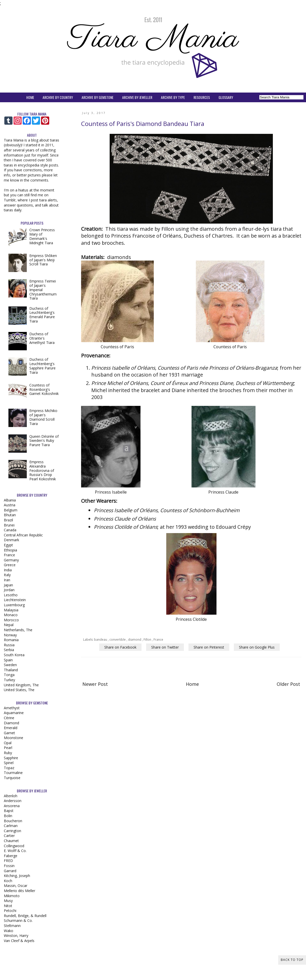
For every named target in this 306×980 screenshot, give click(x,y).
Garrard (10, 871)
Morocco (11, 620)
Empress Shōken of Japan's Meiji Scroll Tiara (43, 260)
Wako (9, 931)
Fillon (148, 640)
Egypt (8, 545)
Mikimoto (12, 896)
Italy (7, 575)
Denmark (11, 540)
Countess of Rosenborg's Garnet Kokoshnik (44, 389)
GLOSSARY (226, 97)
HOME (30, 97)
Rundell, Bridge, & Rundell (25, 916)
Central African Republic (23, 535)
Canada (10, 530)
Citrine (9, 718)
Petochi (10, 911)
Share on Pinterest (209, 647)
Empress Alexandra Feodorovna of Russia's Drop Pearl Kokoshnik (43, 470)
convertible (118, 640)
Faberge (11, 856)
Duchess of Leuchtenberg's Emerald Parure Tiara (42, 315)
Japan (8, 585)
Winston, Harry (16, 936)
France (158, 640)
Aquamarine (14, 713)
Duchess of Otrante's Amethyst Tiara (42, 338)
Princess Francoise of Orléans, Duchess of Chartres (172, 236)
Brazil (8, 520)
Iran (7, 580)
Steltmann (12, 926)
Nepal (9, 625)
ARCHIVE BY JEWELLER (137, 97)
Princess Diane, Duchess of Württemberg (246, 383)
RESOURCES (202, 97)
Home (192, 684)
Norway (10, 635)
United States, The (19, 690)
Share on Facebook (120, 647)
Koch (8, 881)
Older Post (288, 684)
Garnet (9, 733)
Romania (11, 640)
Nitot (8, 906)
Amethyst (12, 708)
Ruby (8, 753)
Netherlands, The (18, 630)
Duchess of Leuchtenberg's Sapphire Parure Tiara (42, 366)
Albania (10, 500)
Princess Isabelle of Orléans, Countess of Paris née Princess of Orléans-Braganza (184, 368)
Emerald (11, 728)
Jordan (9, 590)
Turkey (9, 680)
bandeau (101, 640)
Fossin (9, 866)
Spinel (9, 763)
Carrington (12, 831)
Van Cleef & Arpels (19, 941)
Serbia (9, 650)
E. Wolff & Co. (15, 851)
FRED (8, 861)
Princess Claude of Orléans (125, 519)
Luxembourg (14, 605)
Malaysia (11, 610)
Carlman (11, 826)
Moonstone (14, 738)
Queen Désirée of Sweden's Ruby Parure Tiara (44, 441)
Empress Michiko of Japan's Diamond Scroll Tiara (43, 417)
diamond (135, 640)
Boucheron (13, 821)
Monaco (11, 615)
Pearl (8, 748)
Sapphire (11, 758)
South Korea (14, 655)
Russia (9, 645)
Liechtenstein (15, 600)
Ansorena (12, 806)
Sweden (10, 665)
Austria (10, 505)
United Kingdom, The (21, 685)
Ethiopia (10, 550)
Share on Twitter (165, 647)
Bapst (9, 811)
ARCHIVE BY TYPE (173, 97)
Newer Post (95, 684)
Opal (8, 743)
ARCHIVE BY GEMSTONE (98, 97)
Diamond (11, 723)
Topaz (9, 768)
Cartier (9, 836)
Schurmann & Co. (18, 920)
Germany (11, 560)
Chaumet (11, 841)
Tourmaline (13, 773)
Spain (8, 660)
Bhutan (10, 515)
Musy (8, 901)
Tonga (9, 675)
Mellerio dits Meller (20, 891)
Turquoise (12, 778)
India (8, 570)
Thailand (11, 670)
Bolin (8, 816)
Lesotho (11, 595)
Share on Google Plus (257, 647)
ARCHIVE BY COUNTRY (58, 97)
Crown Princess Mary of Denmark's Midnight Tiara (42, 236)
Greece (10, 565)
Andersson (13, 801)
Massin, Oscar (16, 886)
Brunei (9, 525)
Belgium (11, 510)
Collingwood (14, 846)
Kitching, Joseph (17, 876)
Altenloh (11, 796)
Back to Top (292, 960)
